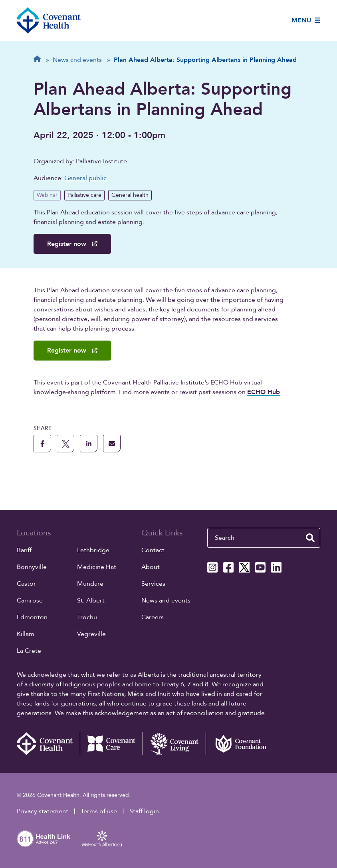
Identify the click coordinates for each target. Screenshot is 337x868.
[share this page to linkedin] (89, 444)
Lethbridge (93, 550)
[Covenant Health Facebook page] (228, 567)
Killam (26, 634)
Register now (72, 244)
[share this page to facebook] (42, 444)
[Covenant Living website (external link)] (174, 744)
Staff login (144, 811)
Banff (24, 550)
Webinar (47, 195)
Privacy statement (43, 811)
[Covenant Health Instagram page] (212, 567)
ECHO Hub (264, 392)
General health (130, 195)
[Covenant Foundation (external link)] (237, 744)
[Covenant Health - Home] (48, 744)
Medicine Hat (97, 567)
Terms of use (99, 811)
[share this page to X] (65, 444)
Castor (26, 584)
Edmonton (32, 617)
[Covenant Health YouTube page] (260, 567)
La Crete (29, 651)
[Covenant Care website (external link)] (111, 744)
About (151, 567)
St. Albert (91, 600)
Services (153, 584)
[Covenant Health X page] (244, 567)
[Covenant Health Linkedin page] (276, 567)
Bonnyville (32, 567)
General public (85, 178)
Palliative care (84, 195)
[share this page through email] (112, 444)
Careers (153, 617)
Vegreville (91, 634)
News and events (166, 600)
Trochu (87, 617)
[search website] (310, 538)
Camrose (30, 600)
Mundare (90, 584)
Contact (153, 550)
